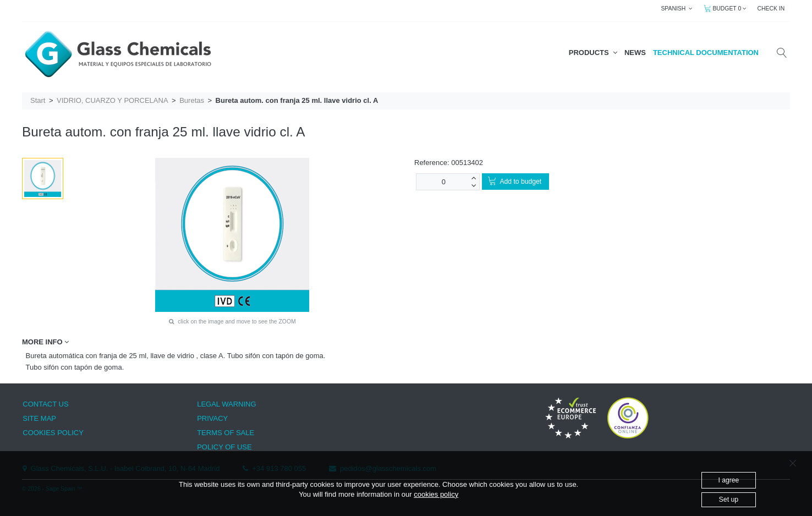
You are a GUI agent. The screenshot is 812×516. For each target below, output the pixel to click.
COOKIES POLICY (53, 433)
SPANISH (677, 9)
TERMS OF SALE (226, 433)
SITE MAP (39, 418)
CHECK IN (771, 9)
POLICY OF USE (224, 447)
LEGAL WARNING (226, 404)
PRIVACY (212, 418)
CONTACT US (45, 404)
